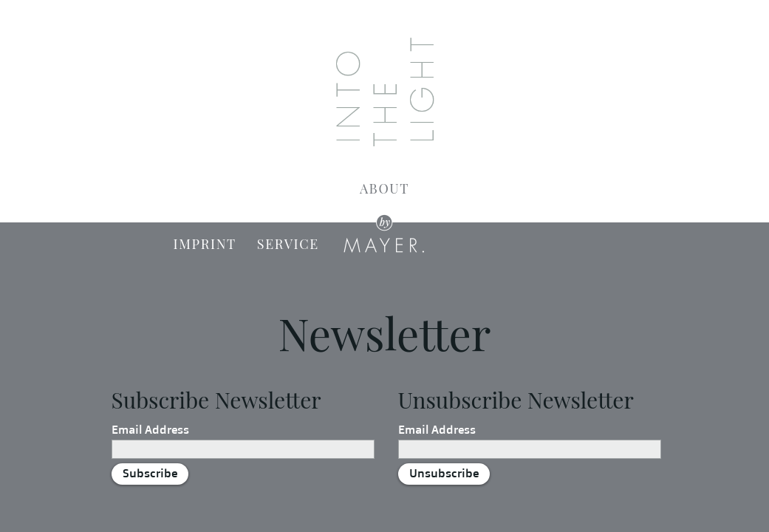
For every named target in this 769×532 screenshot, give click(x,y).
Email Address (150, 429)
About (384, 188)
